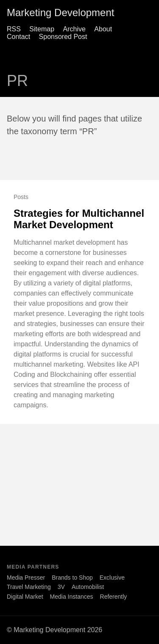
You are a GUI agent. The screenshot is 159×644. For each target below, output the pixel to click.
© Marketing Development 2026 (54, 630)
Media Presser (26, 578)
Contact (18, 37)
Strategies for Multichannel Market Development (79, 219)
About (103, 29)
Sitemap (42, 29)
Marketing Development (60, 12)
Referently (114, 597)
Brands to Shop (72, 578)
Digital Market (25, 597)
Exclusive (112, 578)
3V (61, 587)
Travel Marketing (29, 587)
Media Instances (72, 597)
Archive (74, 29)
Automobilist (88, 587)
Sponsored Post (63, 37)
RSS (14, 29)
